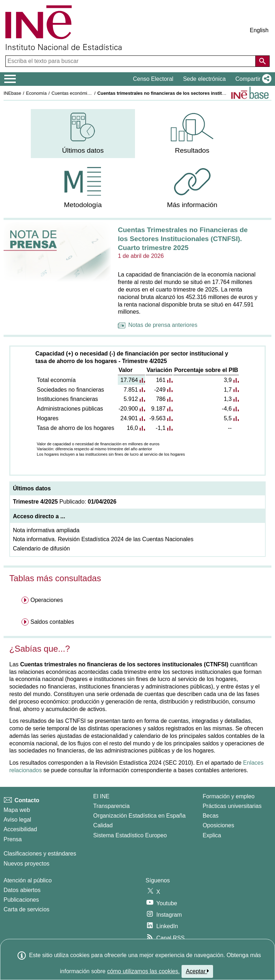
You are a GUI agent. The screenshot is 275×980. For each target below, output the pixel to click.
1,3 (228, 399)
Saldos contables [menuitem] (52, 622)
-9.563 (157, 418)
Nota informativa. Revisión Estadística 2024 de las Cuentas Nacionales (103, 539)
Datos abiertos (22, 890)
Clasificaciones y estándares (40, 854)
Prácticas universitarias (232, 806)
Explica (212, 835)
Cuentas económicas (73, 93)
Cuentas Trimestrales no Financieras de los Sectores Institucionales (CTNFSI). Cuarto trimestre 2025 (183, 239)
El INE (101, 796)
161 (161, 380)
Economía (37, 93)
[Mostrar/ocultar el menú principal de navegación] (10, 79)
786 (161, 399)
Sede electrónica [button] (204, 79)
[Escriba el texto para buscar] (131, 61)
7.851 (131, 390)
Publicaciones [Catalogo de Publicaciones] (21, 900)
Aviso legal (17, 820)
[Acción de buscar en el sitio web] (262, 61)
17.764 (129, 380)
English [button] (259, 30)
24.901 (129, 418)
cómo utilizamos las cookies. (143, 971)
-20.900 (128, 409)
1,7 (228, 390)
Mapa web (17, 810)
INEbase (12, 93)
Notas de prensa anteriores (158, 325)
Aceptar (197, 971)
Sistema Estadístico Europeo (130, 835)
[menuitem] (83, 134)
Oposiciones (218, 825)
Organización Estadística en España (139, 816)
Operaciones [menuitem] (47, 600)
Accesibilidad (20, 829)
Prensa (13, 839)
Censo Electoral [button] (153, 79)
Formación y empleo (229, 796)
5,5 (228, 418)
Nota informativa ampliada (46, 530)
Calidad (103, 825)
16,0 (132, 428)
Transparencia (111, 806)
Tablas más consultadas (55, 578)
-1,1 (161, 428)
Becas (211, 816)
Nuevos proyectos (26, 864)
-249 (160, 390)
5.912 (131, 399)
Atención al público (28, 880)
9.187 (158, 409)
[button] (252, 79)
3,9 (228, 380)
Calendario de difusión (41, 548)
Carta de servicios (26, 909)
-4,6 (227, 409)
